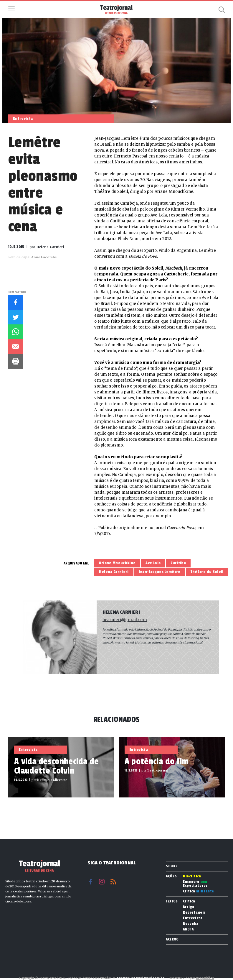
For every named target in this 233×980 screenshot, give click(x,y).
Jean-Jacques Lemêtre (160, 572)
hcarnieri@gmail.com (125, 620)
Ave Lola (153, 563)
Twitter (16, 317)
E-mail (16, 347)
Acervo (172, 939)
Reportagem (194, 913)
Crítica (199, 891)
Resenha (191, 924)
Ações (171, 876)
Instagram (102, 882)
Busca (222, 9)
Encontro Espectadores (195, 884)
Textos (172, 901)
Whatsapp (16, 332)
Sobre (172, 866)
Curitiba (178, 563)
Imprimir (16, 361)
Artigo (189, 907)
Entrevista (193, 918)
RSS (113, 882)
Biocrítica (192, 876)
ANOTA (188, 929)
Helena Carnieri (114, 572)
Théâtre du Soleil (207, 572)
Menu (11, 9)
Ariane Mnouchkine (117, 563)
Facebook (16, 302)
